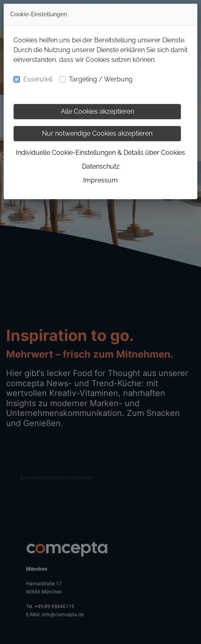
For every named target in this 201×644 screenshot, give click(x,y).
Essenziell (38, 79)
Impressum (100, 180)
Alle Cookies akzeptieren (97, 111)
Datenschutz (101, 166)
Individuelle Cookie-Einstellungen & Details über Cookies (100, 153)
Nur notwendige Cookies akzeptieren (97, 133)
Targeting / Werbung (101, 79)
